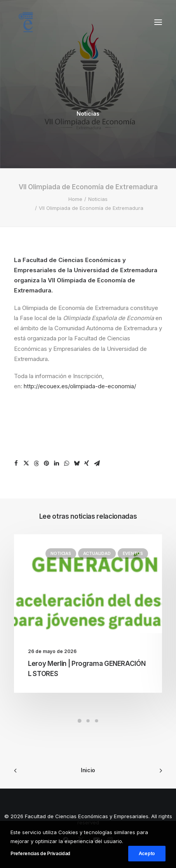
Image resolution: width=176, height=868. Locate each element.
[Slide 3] (97, 721)
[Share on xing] (87, 463)
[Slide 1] (80, 721)
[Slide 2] (88, 721)
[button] (158, 22)
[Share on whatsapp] (66, 463)
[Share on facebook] (16, 463)
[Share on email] (97, 463)
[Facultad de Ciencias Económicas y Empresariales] (26, 22)
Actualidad (97, 553)
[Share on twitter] (26, 463)
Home (75, 199)
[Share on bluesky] (77, 463)
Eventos (133, 553)
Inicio (88, 770)
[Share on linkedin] (56, 463)
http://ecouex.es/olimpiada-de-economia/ (80, 386)
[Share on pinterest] (46, 463)
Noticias (88, 114)
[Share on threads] (36, 463)
